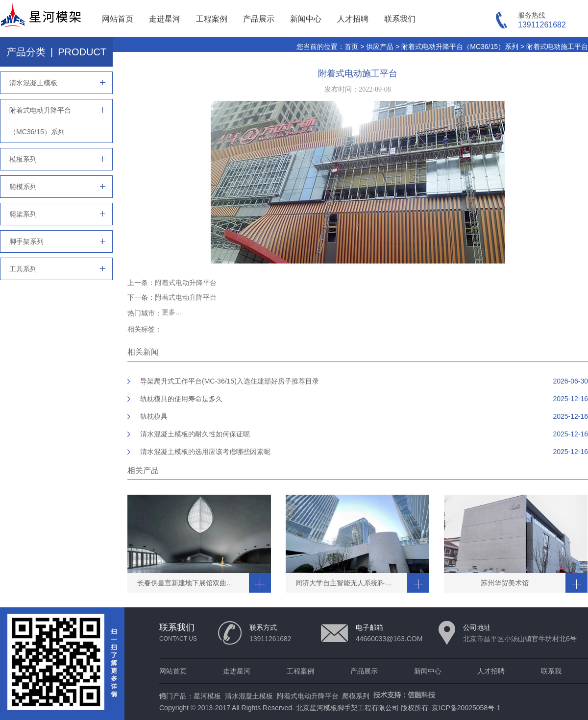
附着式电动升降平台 (186, 283)
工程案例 (212, 19)
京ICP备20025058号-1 (466, 708)
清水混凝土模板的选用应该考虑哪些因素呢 (205, 452)
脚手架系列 (26, 241)
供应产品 (380, 47)
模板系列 (23, 159)
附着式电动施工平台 (557, 47)
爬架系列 (23, 214)
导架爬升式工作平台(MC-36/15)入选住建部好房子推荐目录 (230, 381)
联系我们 (400, 19)
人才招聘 (353, 19)
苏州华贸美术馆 (505, 583)
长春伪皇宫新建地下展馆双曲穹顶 (189, 583)
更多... (171, 312)
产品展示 (259, 19)
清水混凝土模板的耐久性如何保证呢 (195, 434)
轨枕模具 (154, 416)
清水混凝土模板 (33, 83)
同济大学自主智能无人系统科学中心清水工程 (351, 583)
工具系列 (23, 269)
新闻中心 (306, 19)
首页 (351, 47)
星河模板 (207, 696)
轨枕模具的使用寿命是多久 (181, 399)
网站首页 (118, 19)
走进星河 (165, 19)
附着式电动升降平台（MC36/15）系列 (460, 47)
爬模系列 (23, 187)
